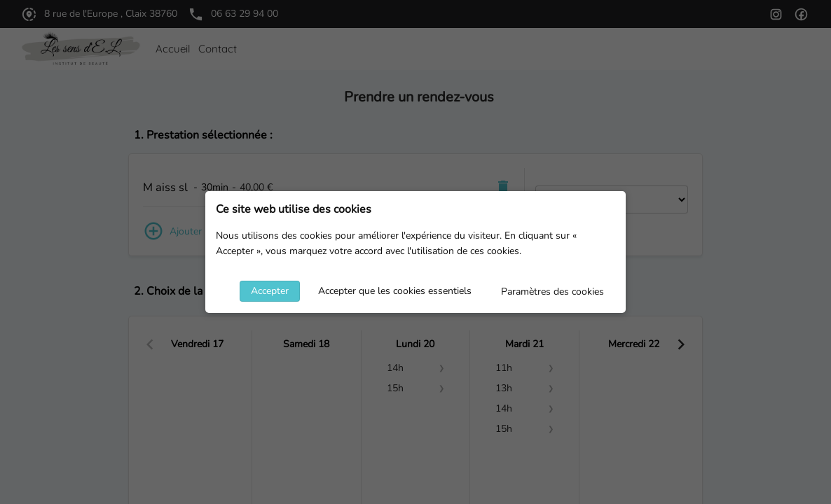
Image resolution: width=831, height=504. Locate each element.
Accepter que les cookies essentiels (395, 291)
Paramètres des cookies (552, 292)
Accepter (270, 291)
